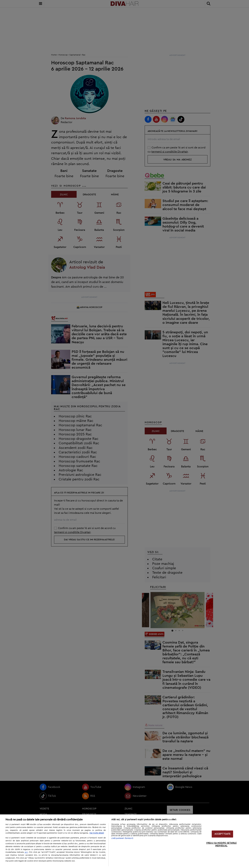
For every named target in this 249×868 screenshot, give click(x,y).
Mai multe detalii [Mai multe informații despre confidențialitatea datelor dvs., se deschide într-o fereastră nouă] (97, 833)
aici (26, 852)
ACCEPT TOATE (222, 834)
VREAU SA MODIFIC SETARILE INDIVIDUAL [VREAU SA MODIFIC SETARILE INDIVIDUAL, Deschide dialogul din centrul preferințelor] (221, 844)
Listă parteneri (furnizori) (122, 838)
